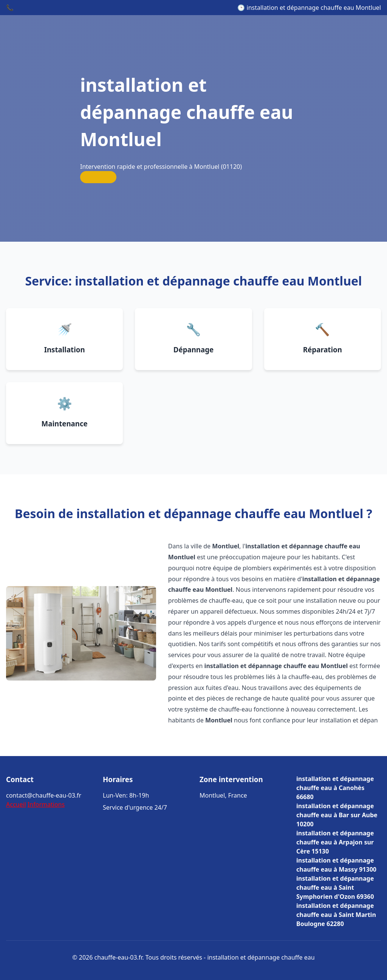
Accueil (16, 804)
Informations (46, 804)
